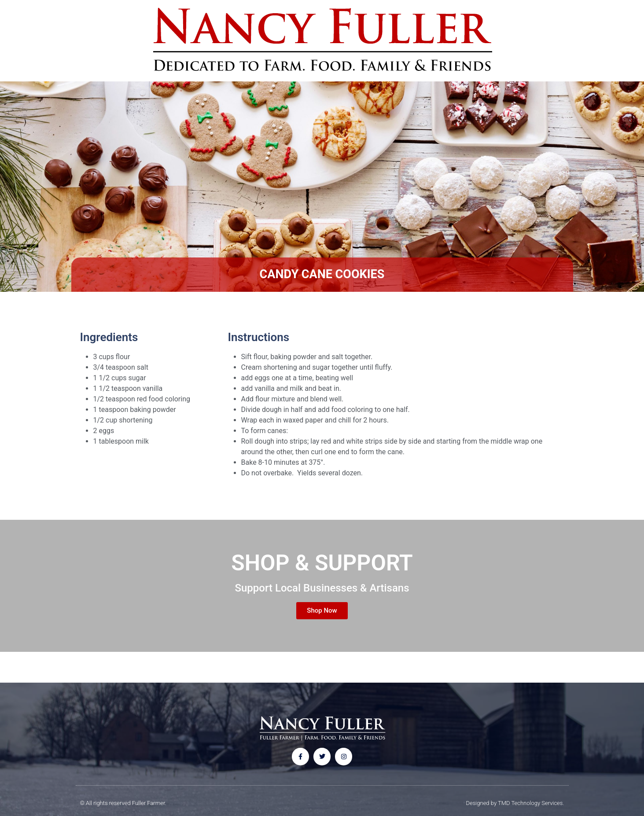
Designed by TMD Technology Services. (515, 803)
